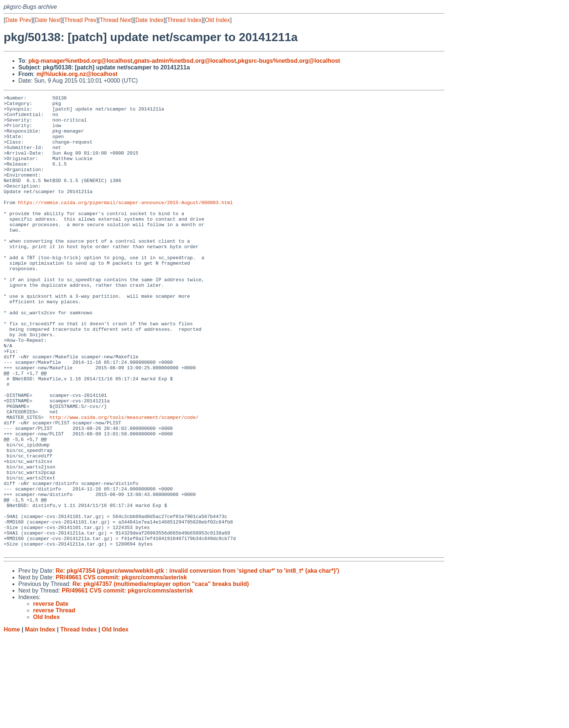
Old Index (217, 20)
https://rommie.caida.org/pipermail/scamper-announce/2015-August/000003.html (125, 224)
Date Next (48, 20)
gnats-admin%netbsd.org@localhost (185, 61)
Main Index (40, 721)
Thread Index (184, 20)
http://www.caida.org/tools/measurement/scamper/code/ (124, 482)
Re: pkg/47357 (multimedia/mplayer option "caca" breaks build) (161, 675)
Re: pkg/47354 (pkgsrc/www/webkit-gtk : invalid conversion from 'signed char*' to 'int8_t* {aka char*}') (197, 662)
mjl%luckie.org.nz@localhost (77, 74)
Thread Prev (80, 20)
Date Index (149, 20)
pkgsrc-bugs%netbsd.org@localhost (289, 61)
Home (12, 721)
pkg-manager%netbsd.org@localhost (80, 61)
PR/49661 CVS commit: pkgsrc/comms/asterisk (121, 669)
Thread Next (116, 20)
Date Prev (18, 20)
